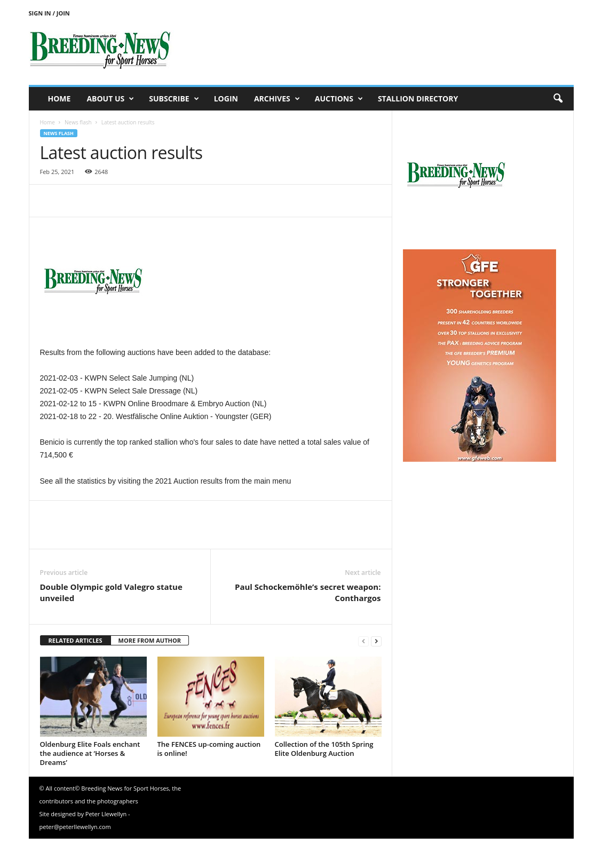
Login (226, 98)
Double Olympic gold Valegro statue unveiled (111, 592)
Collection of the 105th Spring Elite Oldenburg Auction (324, 749)
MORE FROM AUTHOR (150, 640)
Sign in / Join (49, 13)
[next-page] (376, 641)
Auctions (339, 99)
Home (60, 98)
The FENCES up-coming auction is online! (209, 749)
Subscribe (174, 99)
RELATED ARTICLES (76, 640)
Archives (277, 99)
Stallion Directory (418, 98)
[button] (558, 99)
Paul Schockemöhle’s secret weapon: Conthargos (308, 592)
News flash (78, 122)
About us (110, 99)
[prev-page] (363, 641)
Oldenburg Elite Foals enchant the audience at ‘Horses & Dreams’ (90, 753)
